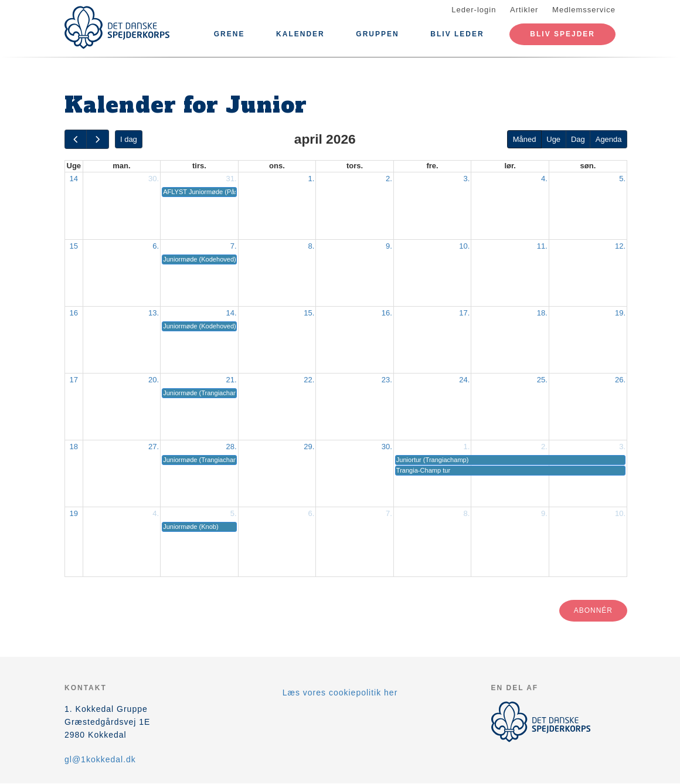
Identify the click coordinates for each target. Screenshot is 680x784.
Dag (578, 139)
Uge (553, 139)
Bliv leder (457, 34)
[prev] (76, 139)
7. (234, 246)
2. (389, 179)
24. (464, 380)
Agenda (609, 139)
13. (154, 313)
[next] (97, 139)
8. (311, 246)
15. (309, 313)
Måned (525, 139)
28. (232, 447)
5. (622, 179)
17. (464, 313)
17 (74, 380)
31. (232, 179)
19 (74, 513)
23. (387, 380)
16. (387, 313)
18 (74, 447)
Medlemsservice (584, 10)
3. (467, 179)
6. (156, 246)
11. (542, 246)
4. (544, 179)
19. (620, 313)
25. (542, 380)
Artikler (524, 10)
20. (154, 380)
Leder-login (474, 10)
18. (542, 313)
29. (309, 447)
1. (311, 179)
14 (74, 179)
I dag (129, 139)
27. (154, 447)
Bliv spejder (562, 34)
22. (309, 380)
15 (74, 246)
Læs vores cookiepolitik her (340, 693)
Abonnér (593, 610)
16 (74, 313)
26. (620, 380)
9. (389, 246)
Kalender (300, 34)
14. (232, 313)
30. (154, 179)
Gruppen (377, 34)
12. (620, 246)
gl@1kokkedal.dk (100, 759)
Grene (229, 34)
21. (232, 380)
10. (464, 246)
